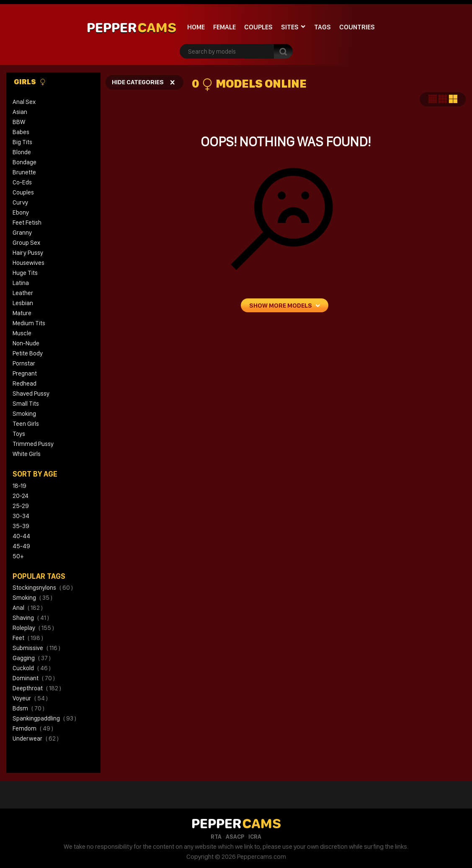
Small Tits (26, 404)
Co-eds (22, 182)
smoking (32, 598)
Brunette (24, 172)
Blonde (22, 152)
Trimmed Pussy (33, 444)
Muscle (22, 333)
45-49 (21, 546)
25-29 (21, 506)
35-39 (21, 526)
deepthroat (37, 688)
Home (196, 27)
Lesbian (23, 303)
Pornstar (24, 363)
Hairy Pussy (28, 253)
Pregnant (25, 373)
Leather (23, 293)
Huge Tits (25, 273)
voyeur (30, 698)
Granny (22, 233)
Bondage (25, 162)
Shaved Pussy (31, 394)
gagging (32, 658)
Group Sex (26, 243)
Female (224, 27)
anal (28, 608)
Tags (322, 27)
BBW (19, 122)
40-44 (21, 536)
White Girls (27, 454)
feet (28, 638)
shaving (31, 618)
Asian (20, 112)
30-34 (21, 516)
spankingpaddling (44, 718)
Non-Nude (26, 343)
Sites (290, 27)
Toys (19, 434)
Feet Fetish (27, 223)
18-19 (19, 486)
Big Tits (22, 142)
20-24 (21, 496)
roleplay (33, 628)
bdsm (28, 708)
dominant (34, 678)
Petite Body (28, 353)
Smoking (24, 414)
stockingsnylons (43, 588)
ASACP (235, 837)
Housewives (28, 263)
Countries (357, 27)
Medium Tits (29, 323)
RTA (216, 837)
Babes (21, 132)
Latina (21, 283)
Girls (30, 82)
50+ (18, 556)
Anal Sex (24, 102)
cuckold (32, 668)
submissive (36, 648)
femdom (33, 728)
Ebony (21, 212)
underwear (36, 738)
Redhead (25, 383)
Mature (22, 313)
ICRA (255, 837)
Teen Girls (26, 424)
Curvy (20, 202)
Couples (258, 27)
